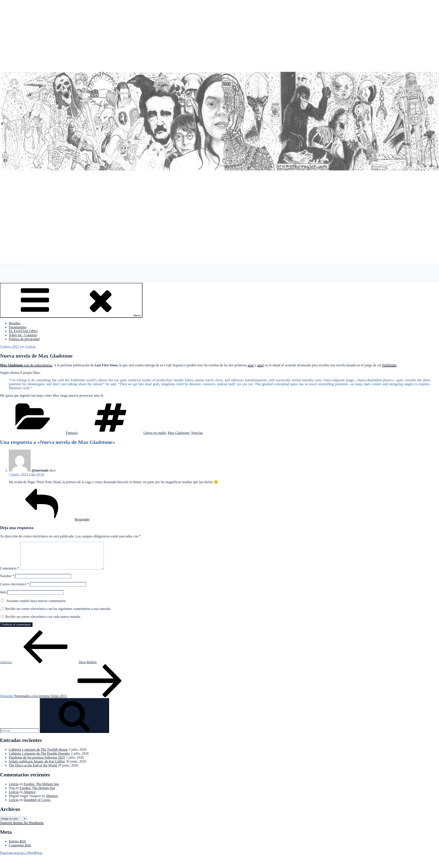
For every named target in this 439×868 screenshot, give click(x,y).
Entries (17, 847)
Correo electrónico (14, 589)
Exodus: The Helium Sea (41, 789)
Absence (30, 797)
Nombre (7, 581)
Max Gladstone (178, 433)
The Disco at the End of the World (33, 771)
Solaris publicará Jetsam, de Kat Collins (37, 767)
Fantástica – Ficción (14, 270)
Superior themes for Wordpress (22, 828)
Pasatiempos (18, 327)
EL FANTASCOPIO (23, 331)
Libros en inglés (155, 433)
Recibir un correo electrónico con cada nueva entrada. (43, 622)
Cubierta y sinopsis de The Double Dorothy (39, 759)
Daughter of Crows (37, 805)
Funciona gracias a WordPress (21, 858)
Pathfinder (389, 365)
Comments (20, 851)
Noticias (197, 433)
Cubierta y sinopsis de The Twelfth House (38, 755)
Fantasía (72, 433)
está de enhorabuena (26, 365)
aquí (251, 365)
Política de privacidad (24, 339)
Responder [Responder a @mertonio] (49, 519)
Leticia (31, 346)
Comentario (10, 574)
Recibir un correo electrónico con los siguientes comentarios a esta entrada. (58, 614)
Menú (71, 300)
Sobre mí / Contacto (23, 335)
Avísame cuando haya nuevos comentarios (36, 606)
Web (3, 598)
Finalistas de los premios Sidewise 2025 (37, 763)
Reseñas (14, 323)
